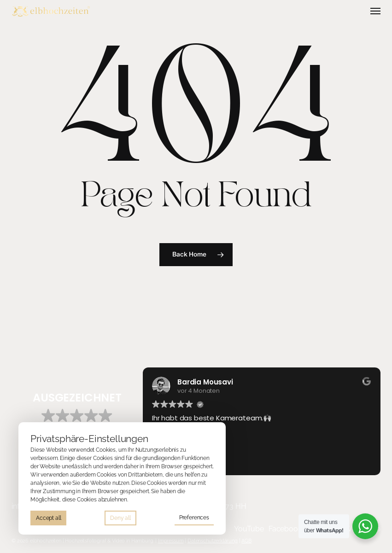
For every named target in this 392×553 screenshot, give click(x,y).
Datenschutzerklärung (213, 541)
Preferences (194, 518)
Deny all (120, 518)
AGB (246, 541)
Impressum (171, 541)
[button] (375, 11)
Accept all (48, 518)
